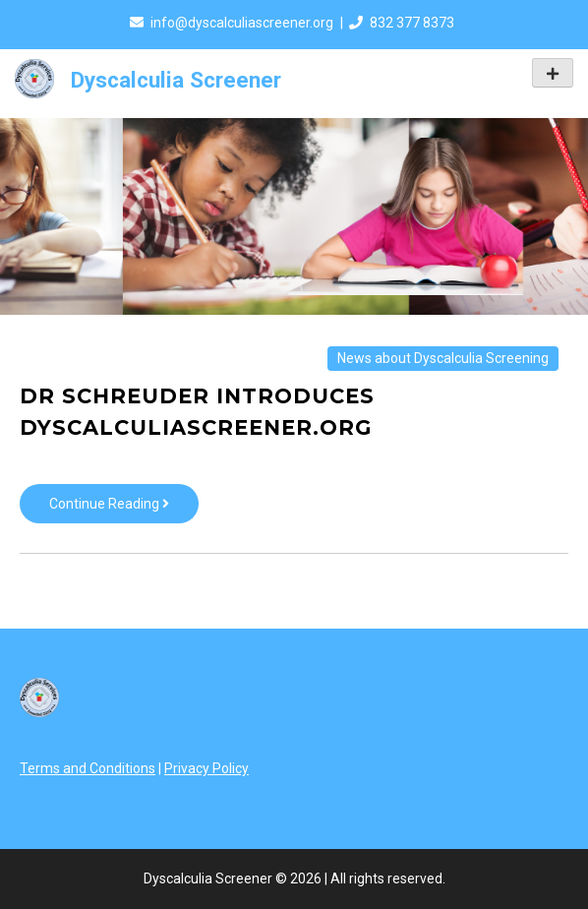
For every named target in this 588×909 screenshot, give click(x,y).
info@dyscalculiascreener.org (242, 23)
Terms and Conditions (88, 768)
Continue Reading (124, 508)
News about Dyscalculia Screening (443, 358)
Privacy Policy (206, 768)
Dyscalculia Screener (176, 80)
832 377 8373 (412, 23)
